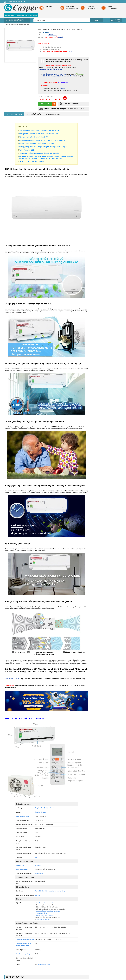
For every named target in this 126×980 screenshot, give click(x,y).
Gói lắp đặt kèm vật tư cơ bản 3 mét (55, 74)
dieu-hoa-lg (26, 24)
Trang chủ (8, 24)
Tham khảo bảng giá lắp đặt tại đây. (51, 69)
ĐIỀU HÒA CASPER (12, 679)
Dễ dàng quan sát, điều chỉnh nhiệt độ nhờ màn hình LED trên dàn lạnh (39, 134)
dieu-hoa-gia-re (17, 24)
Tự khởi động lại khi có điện (27, 150)
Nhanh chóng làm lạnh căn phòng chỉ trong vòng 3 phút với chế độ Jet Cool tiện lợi (42, 140)
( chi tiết (63, 89)
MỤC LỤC (21, 127)
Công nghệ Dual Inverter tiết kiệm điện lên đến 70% (34, 137)
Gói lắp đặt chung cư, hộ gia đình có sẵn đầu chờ (59, 76)
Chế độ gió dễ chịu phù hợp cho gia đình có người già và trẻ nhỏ (37, 143)
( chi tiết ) (61, 37)
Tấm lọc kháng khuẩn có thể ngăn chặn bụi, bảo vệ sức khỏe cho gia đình (39, 153)
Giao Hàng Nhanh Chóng (69, 104)
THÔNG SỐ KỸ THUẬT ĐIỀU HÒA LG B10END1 (32, 161)
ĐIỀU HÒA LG (52, 35)
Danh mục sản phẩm (17, 20)
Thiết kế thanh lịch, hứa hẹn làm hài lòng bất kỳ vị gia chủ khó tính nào (39, 130)
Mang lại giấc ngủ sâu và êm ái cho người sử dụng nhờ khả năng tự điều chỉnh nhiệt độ (43, 147)
